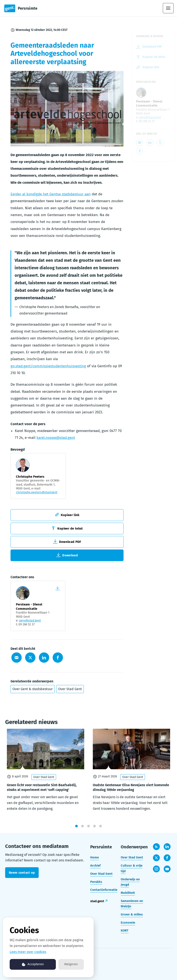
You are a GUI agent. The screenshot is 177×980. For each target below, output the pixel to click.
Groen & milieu (132, 914)
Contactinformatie (104, 890)
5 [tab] (101, 830)
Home (95, 857)
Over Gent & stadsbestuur (33, 689)
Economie (128, 923)
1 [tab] (76, 830)
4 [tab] (95, 830)
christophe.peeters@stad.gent (37, 493)
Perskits (96, 882)
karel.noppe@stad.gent (56, 439)
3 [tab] (88, 830)
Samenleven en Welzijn (132, 904)
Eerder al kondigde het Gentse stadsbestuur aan (51, 195)
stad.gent (97, 901)
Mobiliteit (128, 893)
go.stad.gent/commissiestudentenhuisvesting (48, 367)
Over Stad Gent (70, 689)
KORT (125, 930)
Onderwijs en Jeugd (130, 882)
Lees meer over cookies (28, 952)
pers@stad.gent (30, 621)
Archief (95, 866)
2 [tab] (82, 830)
